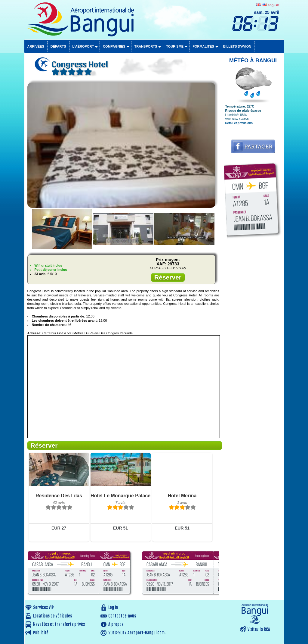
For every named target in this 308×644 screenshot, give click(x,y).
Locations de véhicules (52, 616)
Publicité (41, 633)
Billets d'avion (237, 46)
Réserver (168, 277)
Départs (58, 46)
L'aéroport (83, 46)
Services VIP (43, 607)
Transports (146, 46)
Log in (113, 607)
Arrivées (36, 46)
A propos (116, 624)
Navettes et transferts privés (59, 624)
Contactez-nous (122, 616)
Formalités (203, 46)
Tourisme (175, 46)
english (274, 5)
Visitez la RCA (259, 629)
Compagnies (114, 46)
